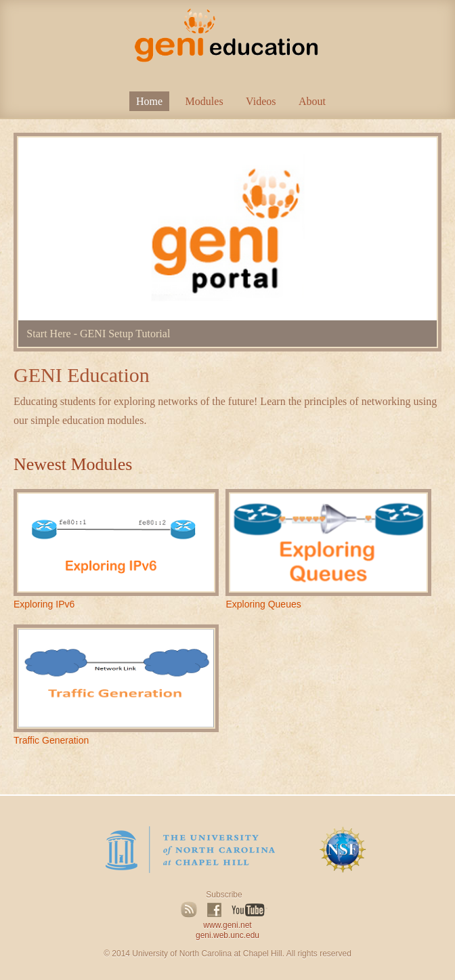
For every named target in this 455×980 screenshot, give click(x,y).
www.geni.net (227, 925)
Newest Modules (73, 464)
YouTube (250, 910)
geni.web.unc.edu (227, 935)
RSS (189, 910)
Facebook (215, 910)
